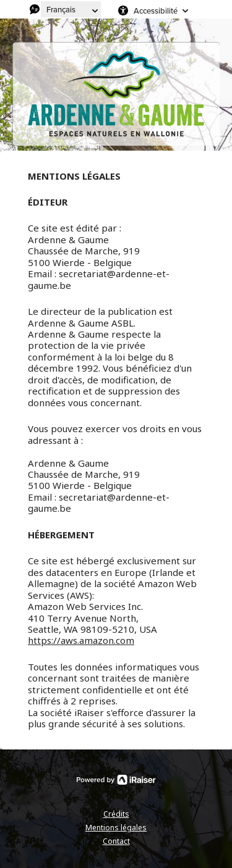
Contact (116, 841)
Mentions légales (116, 828)
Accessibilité (156, 10)
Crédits (116, 814)
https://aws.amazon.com (81, 640)
